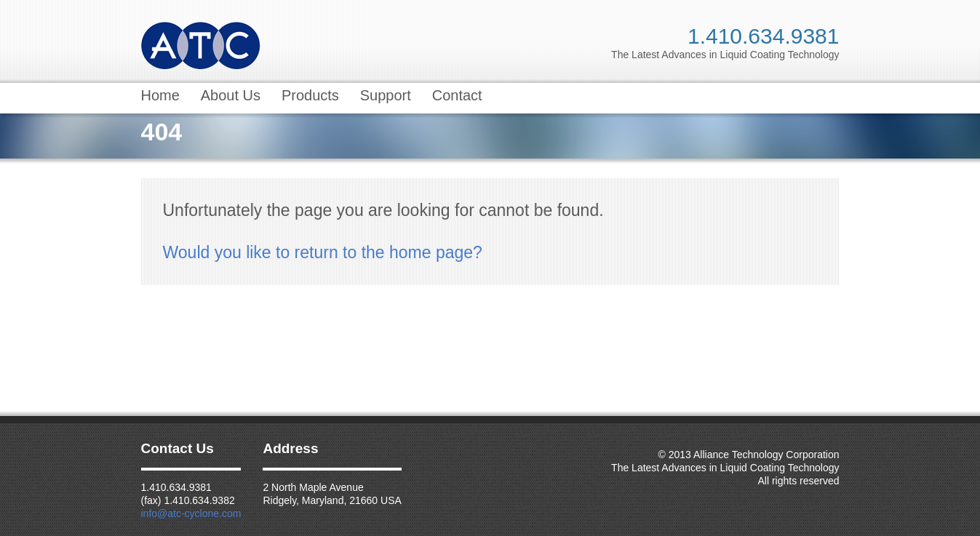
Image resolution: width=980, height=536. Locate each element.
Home (160, 95)
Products (310, 95)
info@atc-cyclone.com (191, 513)
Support (386, 95)
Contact (457, 95)
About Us (231, 95)
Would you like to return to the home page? (323, 252)
